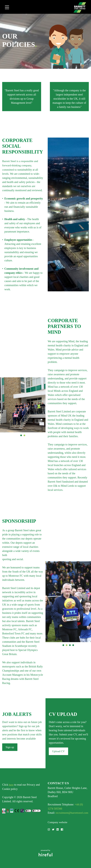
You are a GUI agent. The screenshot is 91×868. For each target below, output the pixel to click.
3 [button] (70, 645)
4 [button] (73, 645)
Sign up (10, 747)
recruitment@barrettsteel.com (72, 812)
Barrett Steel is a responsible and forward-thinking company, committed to (20, 165)
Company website (58, 822)
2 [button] (24, 435)
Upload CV (59, 751)
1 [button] (21, 435)
